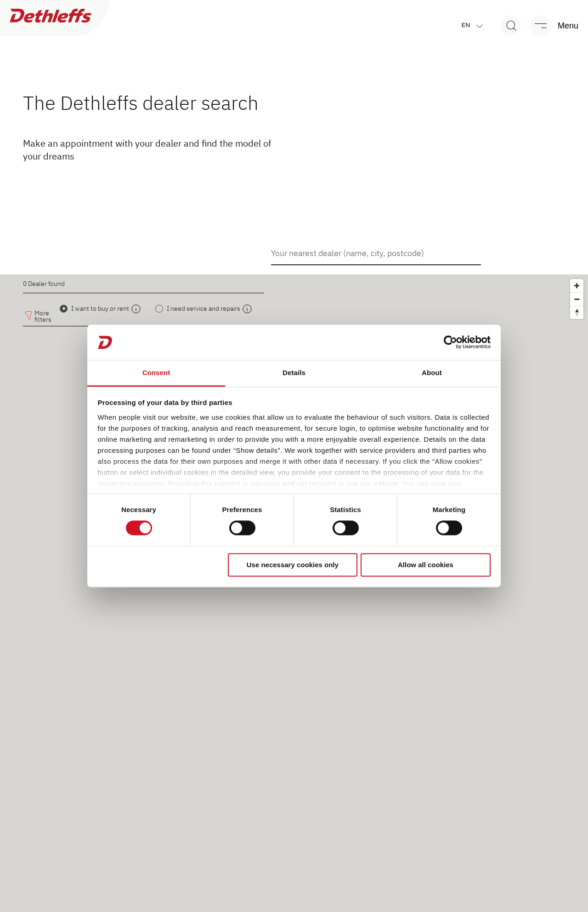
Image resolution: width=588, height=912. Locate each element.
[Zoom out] (577, 299)
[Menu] (550, 26)
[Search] (511, 26)
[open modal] (136, 309)
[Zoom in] (577, 286)
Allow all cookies (426, 565)
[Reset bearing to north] (577, 312)
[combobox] (376, 253)
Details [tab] (294, 373)
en (474, 26)
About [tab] (432, 373)
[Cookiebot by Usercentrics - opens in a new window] (450, 342)
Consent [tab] (156, 373)
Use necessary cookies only (293, 565)
